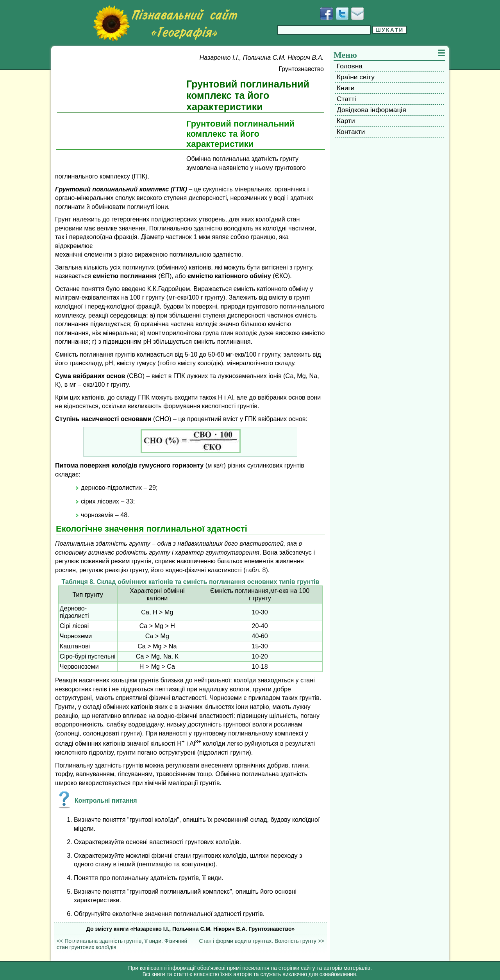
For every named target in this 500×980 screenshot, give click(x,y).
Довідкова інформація (371, 110)
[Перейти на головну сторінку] (165, 23)
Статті (346, 99)
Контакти (351, 132)
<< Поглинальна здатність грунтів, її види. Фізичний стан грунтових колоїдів (122, 944)
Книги (346, 88)
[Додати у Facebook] (327, 14)
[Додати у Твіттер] (342, 14)
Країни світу (356, 77)
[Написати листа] (357, 14)
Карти (346, 121)
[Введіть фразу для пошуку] (324, 30)
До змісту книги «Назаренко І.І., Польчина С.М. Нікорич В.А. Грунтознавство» (191, 929)
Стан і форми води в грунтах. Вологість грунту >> (262, 941)
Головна (350, 66)
